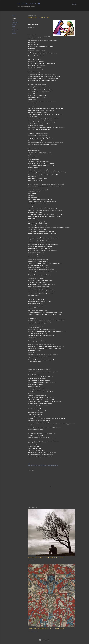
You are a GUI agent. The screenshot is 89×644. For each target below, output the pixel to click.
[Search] (74, 4)
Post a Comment (35, 631)
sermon (14, 34)
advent (14, 21)
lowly (14, 26)
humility (14, 25)
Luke (14, 28)
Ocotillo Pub (29, 4)
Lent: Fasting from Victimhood (46, 629)
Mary (14, 32)
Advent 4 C (15, 23)
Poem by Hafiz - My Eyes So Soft (46, 557)
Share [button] (14, 15)
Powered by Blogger (44, 640)
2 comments (34, 560)
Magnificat (15, 30)
